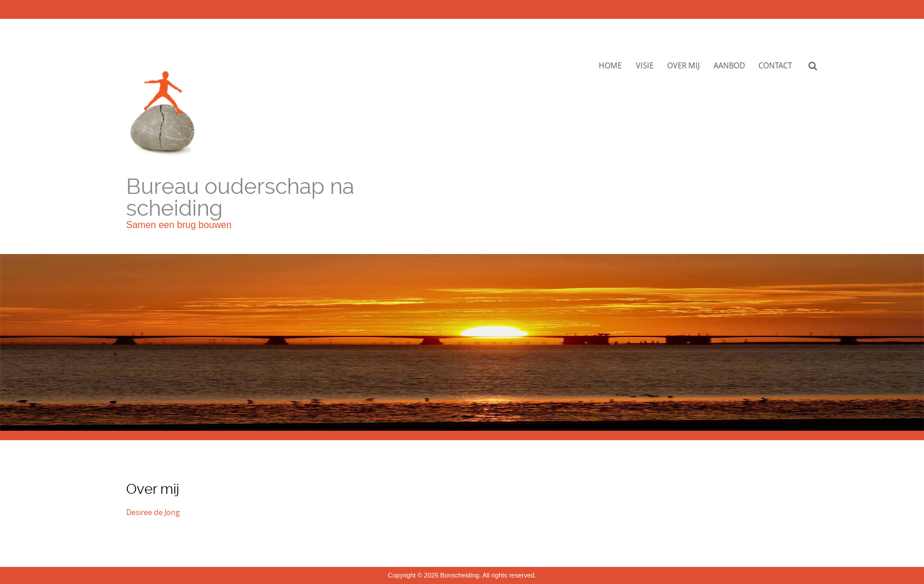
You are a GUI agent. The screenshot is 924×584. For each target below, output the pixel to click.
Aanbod (729, 65)
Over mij (683, 65)
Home (610, 65)
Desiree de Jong (153, 512)
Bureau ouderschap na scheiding (240, 197)
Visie (645, 65)
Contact (775, 65)
